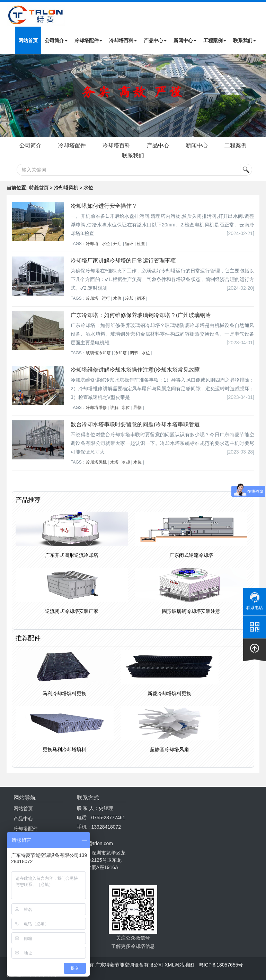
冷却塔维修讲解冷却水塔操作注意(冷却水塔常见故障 (135, 370)
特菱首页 (39, 188)
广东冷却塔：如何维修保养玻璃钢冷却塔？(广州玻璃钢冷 (141, 315)
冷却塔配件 (88, 40)
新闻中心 (185, 40)
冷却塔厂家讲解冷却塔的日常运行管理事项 (123, 260)
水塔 (114, 462)
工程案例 (215, 40)
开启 (117, 244)
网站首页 (28, 40)
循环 (129, 244)
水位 (106, 244)
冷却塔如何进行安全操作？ (104, 206)
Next (7, 96)
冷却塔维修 (96, 408)
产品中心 (155, 40)
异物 (138, 408)
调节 (134, 353)
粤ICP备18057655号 (221, 965)
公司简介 (56, 40)
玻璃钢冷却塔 (98, 353)
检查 (141, 244)
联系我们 (245, 40)
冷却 (129, 298)
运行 (106, 298)
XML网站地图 (179, 965)
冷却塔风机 (96, 462)
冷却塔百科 (123, 40)
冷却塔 (92, 244)
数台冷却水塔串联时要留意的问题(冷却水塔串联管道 (135, 424)
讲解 (114, 408)
